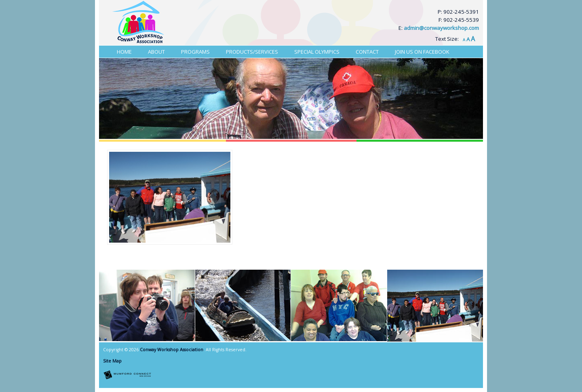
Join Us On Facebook (422, 52)
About (156, 52)
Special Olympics (317, 52)
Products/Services (252, 52)
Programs (195, 52)
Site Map (112, 361)
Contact (367, 52)
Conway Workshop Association (172, 350)
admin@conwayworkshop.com (441, 28)
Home (124, 52)
